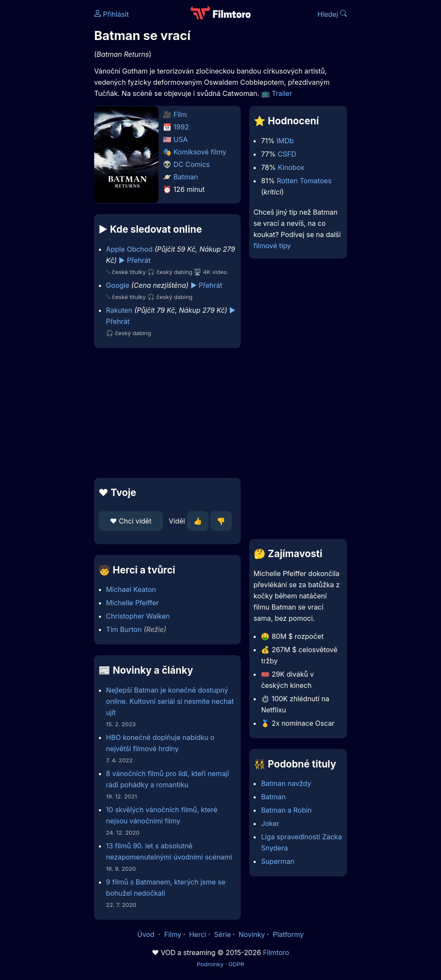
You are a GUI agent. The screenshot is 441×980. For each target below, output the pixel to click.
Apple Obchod (129, 249)
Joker (270, 823)
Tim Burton (124, 629)
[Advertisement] (165, 413)
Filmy (173, 934)
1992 (181, 127)
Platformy (288, 934)
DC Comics (192, 164)
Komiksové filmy (200, 152)
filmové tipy (272, 246)
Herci (198, 934)
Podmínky (210, 964)
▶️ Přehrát (135, 260)
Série (222, 934)
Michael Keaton (131, 589)
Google (118, 285)
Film (180, 114)
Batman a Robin (286, 810)
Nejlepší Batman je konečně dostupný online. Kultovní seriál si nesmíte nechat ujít (170, 701)
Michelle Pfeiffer (133, 603)
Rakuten (119, 310)
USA (181, 139)
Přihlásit (112, 14)
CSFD (287, 154)
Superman (278, 861)
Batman (186, 177)
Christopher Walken (138, 616)
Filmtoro (276, 952)
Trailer (282, 93)
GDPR (236, 964)
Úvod (147, 934)
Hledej (332, 14)
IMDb (285, 141)
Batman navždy (286, 783)
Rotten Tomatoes (304, 181)
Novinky (252, 934)
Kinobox (291, 167)
